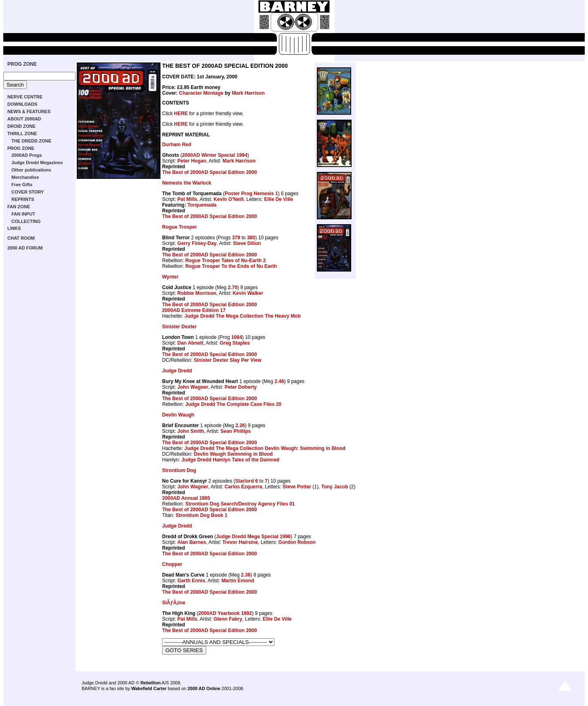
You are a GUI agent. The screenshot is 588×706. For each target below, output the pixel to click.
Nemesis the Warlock (187, 183)
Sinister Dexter (179, 327)
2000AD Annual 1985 (186, 498)
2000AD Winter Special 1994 (215, 155)
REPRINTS (23, 199)
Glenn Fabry (228, 619)
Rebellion (151, 683)
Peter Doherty (241, 387)
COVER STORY (28, 192)
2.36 (246, 575)
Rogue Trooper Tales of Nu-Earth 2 (226, 261)
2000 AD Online (204, 688)
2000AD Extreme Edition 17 (194, 310)
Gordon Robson (297, 542)
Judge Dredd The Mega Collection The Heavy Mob (243, 316)
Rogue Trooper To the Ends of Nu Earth (231, 266)
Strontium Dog (179, 470)
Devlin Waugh (178, 415)
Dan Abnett (190, 343)
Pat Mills (187, 199)
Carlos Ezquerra (243, 487)
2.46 (279, 381)
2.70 (233, 287)
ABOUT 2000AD (24, 119)
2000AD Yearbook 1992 (225, 613)
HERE (181, 114)
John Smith (190, 431)
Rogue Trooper (179, 227)
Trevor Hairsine (240, 542)
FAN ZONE (19, 207)
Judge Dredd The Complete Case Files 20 (233, 404)
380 (251, 238)
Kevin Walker (248, 293)
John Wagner (193, 387)
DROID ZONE (21, 126)
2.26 (240, 425)
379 (236, 238)
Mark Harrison (248, 93)
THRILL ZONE (22, 134)
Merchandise (25, 177)
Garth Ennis (191, 581)
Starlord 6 (247, 481)
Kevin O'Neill (229, 199)
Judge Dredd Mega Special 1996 (253, 537)
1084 (237, 337)
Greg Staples (235, 343)
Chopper (172, 564)
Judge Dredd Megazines (37, 163)
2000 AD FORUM (25, 248)
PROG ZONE (22, 64)
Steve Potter (297, 487)
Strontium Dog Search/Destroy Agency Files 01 (240, 504)
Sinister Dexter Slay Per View (227, 360)
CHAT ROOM (21, 238)
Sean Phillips (236, 431)
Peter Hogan (192, 161)
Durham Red (177, 145)
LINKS (14, 228)
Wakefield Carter (149, 688)
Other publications (31, 170)
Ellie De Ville (279, 199)
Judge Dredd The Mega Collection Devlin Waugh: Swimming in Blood (265, 448)
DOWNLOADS (22, 104)
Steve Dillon (247, 243)
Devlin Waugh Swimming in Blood (233, 454)
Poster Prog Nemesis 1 (251, 194)
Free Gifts (22, 185)
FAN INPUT (23, 214)
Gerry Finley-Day (197, 243)
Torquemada (202, 205)
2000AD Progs (27, 155)
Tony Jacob (335, 487)
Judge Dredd (177, 371)
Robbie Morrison (197, 293)
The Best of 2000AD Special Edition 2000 (209, 172)
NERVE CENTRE (25, 97)
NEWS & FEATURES (29, 111)
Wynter (170, 277)
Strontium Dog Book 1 (202, 515)
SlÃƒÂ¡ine (174, 603)
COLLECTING (26, 221)
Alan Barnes (192, 542)
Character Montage (201, 93)
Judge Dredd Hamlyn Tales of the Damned (230, 460)
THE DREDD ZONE (31, 141)
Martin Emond (238, 581)
